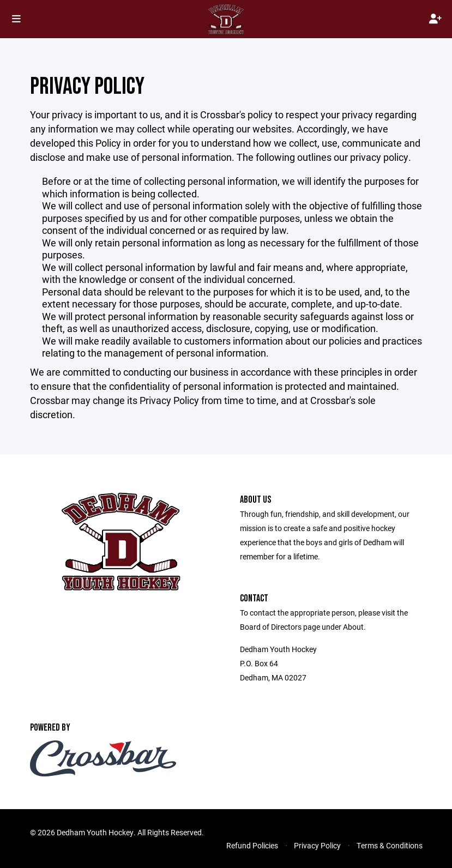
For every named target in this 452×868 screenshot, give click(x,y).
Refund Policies (252, 845)
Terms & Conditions (390, 845)
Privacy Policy (317, 845)
